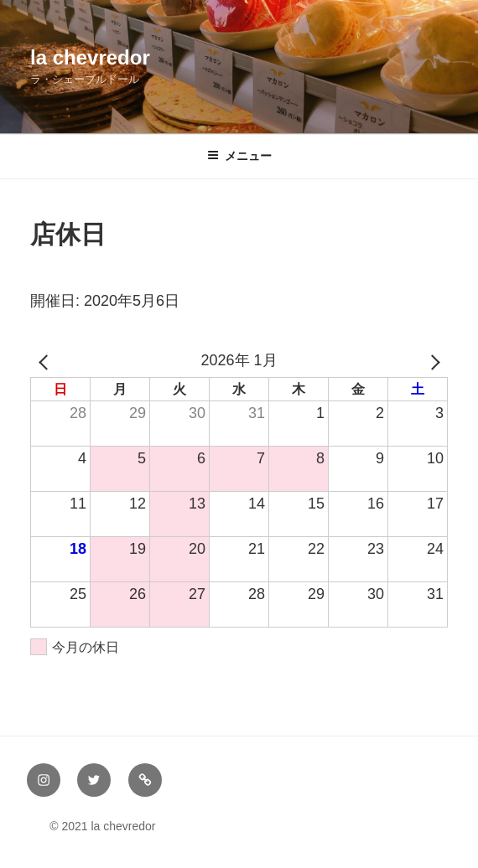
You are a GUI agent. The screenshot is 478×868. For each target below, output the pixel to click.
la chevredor (90, 57)
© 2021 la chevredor (91, 826)
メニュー (239, 156)
